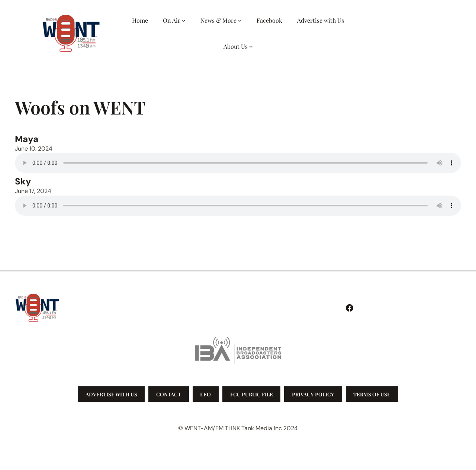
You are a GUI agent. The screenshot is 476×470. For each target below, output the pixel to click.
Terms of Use (372, 394)
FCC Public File (252, 394)
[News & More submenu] (240, 20)
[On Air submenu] (184, 20)
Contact (169, 394)
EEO (205, 394)
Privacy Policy (313, 394)
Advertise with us (111, 394)
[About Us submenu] (251, 46)
